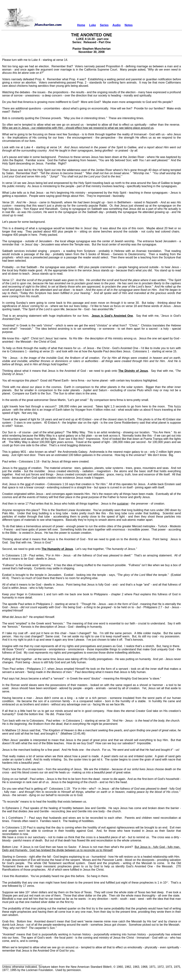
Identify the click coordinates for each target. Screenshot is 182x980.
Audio (116, 25)
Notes (129, 25)
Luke (93, 25)
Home (81, 25)
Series (104, 25)
